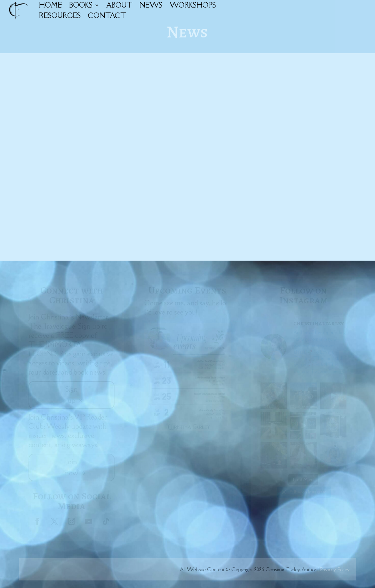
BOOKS (81, 5)
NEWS (151, 5)
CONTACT (107, 16)
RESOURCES (60, 16)
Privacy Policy (335, 569)
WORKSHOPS (193, 5)
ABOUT (119, 5)
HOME (51, 5)
